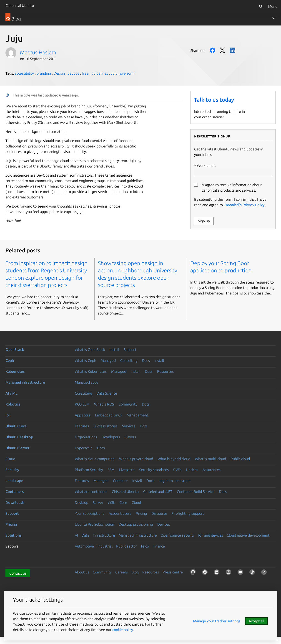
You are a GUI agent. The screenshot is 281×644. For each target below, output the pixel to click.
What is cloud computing (95, 459)
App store (83, 415)
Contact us (18, 573)
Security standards (154, 470)
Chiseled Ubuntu (125, 492)
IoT (8, 415)
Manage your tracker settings (217, 621)
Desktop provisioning (136, 524)
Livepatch (127, 470)
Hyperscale (84, 448)
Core (123, 502)
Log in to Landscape (175, 481)
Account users (120, 513)
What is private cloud (136, 459)
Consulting (129, 360)
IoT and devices (211, 535)
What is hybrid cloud (174, 459)
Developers (111, 437)
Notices (192, 470)
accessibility (24, 73)
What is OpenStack (90, 350)
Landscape (14, 481)
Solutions (13, 535)
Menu (273, 6)
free (85, 73)
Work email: (233, 170)
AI (76, 535)
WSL (111, 502)
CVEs (177, 470)
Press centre (173, 572)
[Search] (261, 6)
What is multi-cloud (210, 459)
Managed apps (87, 382)
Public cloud (240, 459)
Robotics (13, 404)
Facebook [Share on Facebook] (213, 50)
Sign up (204, 221)
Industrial (105, 546)
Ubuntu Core (16, 426)
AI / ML (11, 393)
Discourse (159, 513)
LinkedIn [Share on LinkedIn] (233, 50)
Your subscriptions (89, 513)
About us (82, 572)
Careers (122, 572)
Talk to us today (214, 100)
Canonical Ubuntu (20, 5)
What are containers (91, 492)
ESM (111, 470)
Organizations (86, 437)
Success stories (105, 426)
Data (85, 535)
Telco (145, 546)
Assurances (212, 470)
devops (73, 73)
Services (129, 426)
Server (98, 502)
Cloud (10, 459)
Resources (165, 371)
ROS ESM (82, 404)
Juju (114, 73)
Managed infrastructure (25, 382)
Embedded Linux (109, 415)
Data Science (107, 393)
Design (59, 73)
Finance (159, 546)
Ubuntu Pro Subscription (94, 524)
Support (130, 350)
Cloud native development (248, 535)
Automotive (84, 546)
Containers (15, 492)
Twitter (223, 50)
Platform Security (89, 470)
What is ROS (104, 404)
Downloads (15, 502)
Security (12, 470)
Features (82, 426)
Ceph (10, 360)
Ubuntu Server (17, 448)
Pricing (141, 513)
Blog (135, 572)
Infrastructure (104, 535)
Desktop (82, 502)
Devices (164, 524)
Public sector (127, 546)
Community (128, 404)
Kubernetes (15, 371)
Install (114, 350)
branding (44, 73)
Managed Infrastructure (138, 535)
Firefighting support (188, 513)
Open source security (178, 535)
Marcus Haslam (38, 52)
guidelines (100, 73)
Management (137, 415)
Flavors (130, 437)
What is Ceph (85, 360)
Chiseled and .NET (158, 492)
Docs (146, 360)
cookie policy (123, 630)
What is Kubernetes (91, 371)
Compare (120, 481)
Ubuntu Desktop (19, 437)
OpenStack (15, 350)
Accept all (256, 621)
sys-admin (128, 73)
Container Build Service (196, 492)
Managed (108, 360)
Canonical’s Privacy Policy (244, 205)
